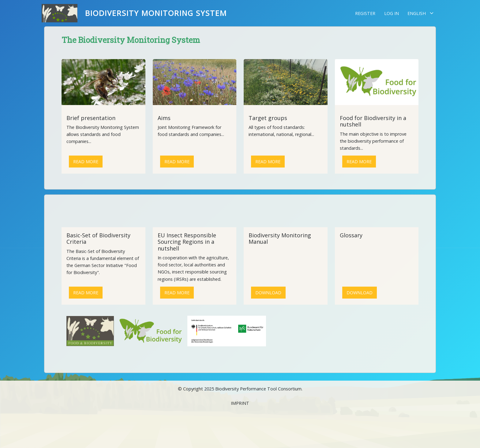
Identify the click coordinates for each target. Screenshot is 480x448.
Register (365, 13)
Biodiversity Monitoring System (156, 13)
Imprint (240, 403)
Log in (392, 13)
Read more (86, 162)
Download (268, 293)
